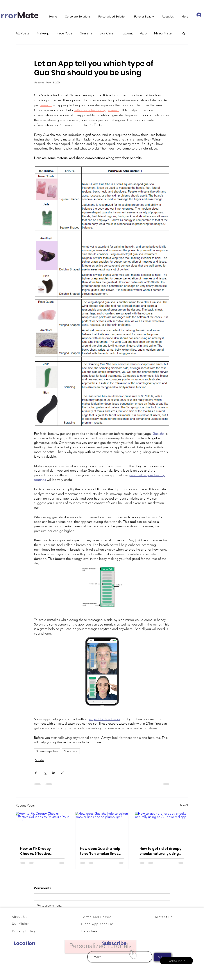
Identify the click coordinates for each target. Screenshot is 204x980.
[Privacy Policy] (26, 931)
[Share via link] (63, 773)
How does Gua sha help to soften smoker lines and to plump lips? (100, 851)
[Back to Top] (176, 961)
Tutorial (127, 33)
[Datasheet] (92, 931)
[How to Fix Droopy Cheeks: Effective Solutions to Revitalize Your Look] (42, 827)
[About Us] (21, 916)
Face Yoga (65, 33)
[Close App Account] (100, 924)
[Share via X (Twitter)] (45, 773)
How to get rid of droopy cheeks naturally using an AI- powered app (160, 851)
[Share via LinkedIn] (54, 773)
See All (184, 805)
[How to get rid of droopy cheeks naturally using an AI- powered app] (162, 827)
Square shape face (47, 751)
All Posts (22, 33)
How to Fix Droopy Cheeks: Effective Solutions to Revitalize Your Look (39, 851)
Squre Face (71, 751)
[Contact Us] (165, 917)
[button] (78, 15)
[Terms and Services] (99, 917)
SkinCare (107, 33)
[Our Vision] (22, 923)
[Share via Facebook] (36, 773)
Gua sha (86, 33)
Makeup (43, 33)
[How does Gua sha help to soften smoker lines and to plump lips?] (102, 827)
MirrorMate (163, 33)
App (143, 33)
